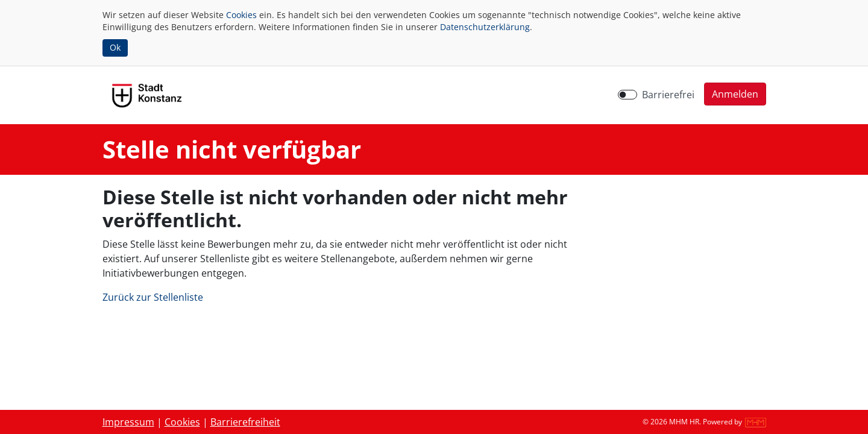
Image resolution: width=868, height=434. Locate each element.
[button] (735, 94)
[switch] (627, 95)
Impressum (128, 422)
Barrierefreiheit (245, 422)
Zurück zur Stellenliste (153, 297)
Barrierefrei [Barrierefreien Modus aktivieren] (668, 95)
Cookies (241, 15)
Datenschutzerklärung (485, 27)
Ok (115, 47)
